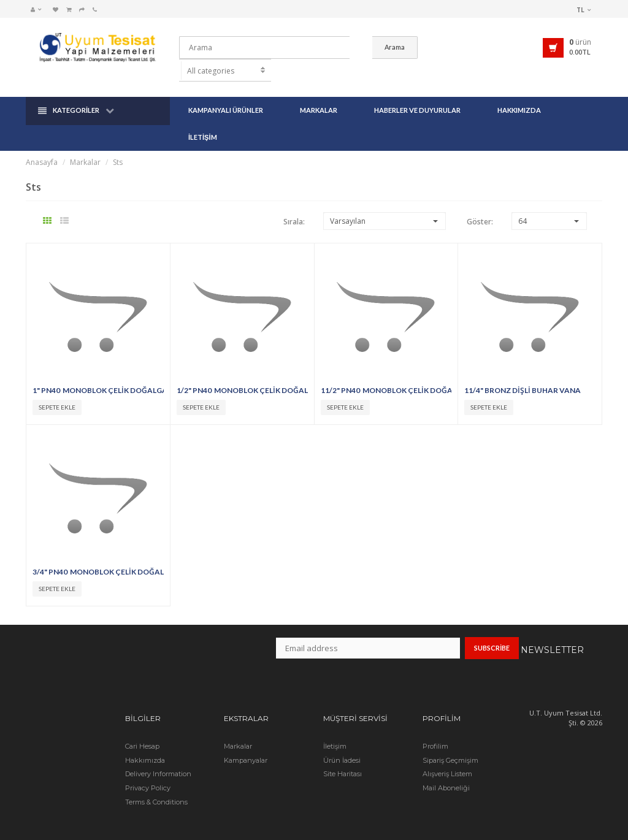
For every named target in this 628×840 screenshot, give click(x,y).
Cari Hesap (142, 730)
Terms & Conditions (156, 785)
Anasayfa (42, 146)
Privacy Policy (148, 772)
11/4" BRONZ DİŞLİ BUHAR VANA (524, 374)
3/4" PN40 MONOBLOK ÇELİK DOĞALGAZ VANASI (98, 555)
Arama (459, 47)
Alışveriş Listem (447, 758)
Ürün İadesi (342, 744)
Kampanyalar (246, 744)
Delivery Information (158, 758)
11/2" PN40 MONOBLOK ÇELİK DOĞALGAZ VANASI (386, 374)
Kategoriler (76, 94)
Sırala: (294, 205)
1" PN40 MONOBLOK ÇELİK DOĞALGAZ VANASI (98, 374)
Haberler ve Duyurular (417, 94)
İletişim (203, 120)
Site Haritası (343, 758)
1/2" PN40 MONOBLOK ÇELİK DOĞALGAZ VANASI (242, 374)
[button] (39, 9)
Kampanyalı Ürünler (226, 94)
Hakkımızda (519, 94)
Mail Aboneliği (446, 772)
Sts (118, 146)
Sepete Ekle (57, 391)
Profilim (435, 730)
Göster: (480, 205)
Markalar (319, 94)
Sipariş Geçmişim (450, 744)
